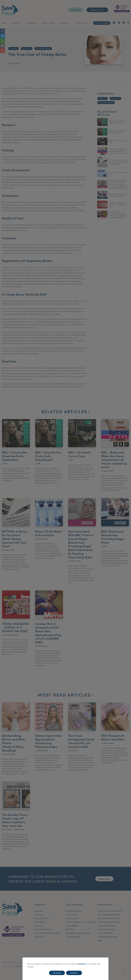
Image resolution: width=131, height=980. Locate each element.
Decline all (57, 973)
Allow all (74, 973)
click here (81, 964)
